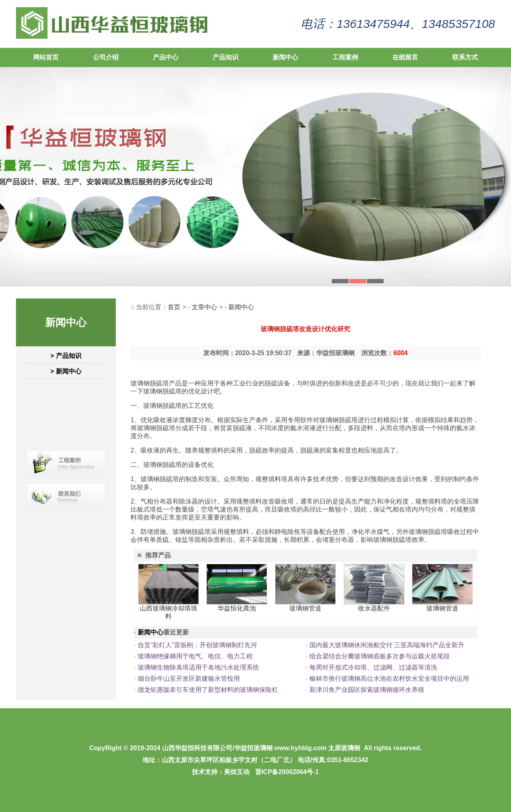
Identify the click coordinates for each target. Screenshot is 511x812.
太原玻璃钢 (344, 748)
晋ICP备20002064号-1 (287, 772)
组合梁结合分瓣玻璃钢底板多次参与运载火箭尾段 (380, 656)
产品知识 (226, 57)
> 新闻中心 (66, 371)
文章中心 (204, 307)
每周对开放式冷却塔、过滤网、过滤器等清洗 (373, 667)
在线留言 (405, 57)
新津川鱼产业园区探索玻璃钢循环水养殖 (367, 690)
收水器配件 (374, 608)
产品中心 (166, 57)
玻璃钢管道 (305, 608)
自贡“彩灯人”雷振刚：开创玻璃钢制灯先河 (197, 645)
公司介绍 (106, 57)
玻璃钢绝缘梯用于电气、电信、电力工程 (195, 656)
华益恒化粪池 (237, 608)
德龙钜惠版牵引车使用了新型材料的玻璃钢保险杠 (208, 690)
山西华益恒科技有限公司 (197, 748)
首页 (174, 307)
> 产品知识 (66, 356)
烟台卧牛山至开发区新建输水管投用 (189, 679)
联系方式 (465, 57)
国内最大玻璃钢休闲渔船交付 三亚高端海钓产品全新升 (387, 645)
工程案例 (345, 57)
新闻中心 (285, 57)
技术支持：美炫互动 (221, 772)
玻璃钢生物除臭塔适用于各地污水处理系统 (198, 667)
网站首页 (46, 57)
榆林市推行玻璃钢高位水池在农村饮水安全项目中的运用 (389, 679)
